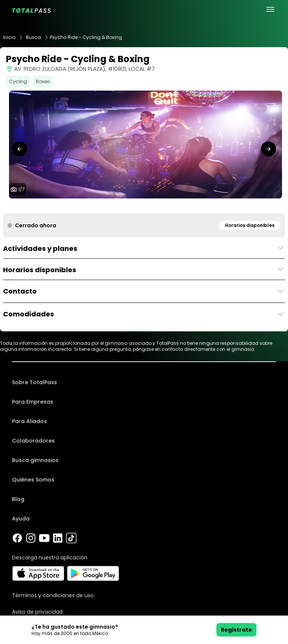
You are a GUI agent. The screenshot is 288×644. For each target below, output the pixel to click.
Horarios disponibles (250, 225)
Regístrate (236, 630)
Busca (33, 37)
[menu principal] (270, 9)
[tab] (126, 206)
